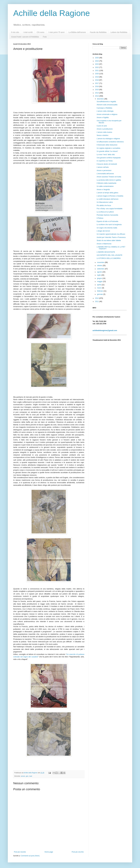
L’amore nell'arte (103, 167)
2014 (97, 93)
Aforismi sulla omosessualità (107, 105)
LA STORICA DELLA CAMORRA (109, 258)
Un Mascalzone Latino (105, 202)
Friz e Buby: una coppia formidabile (110, 209)
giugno (100, 278)
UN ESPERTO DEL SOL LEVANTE (110, 255)
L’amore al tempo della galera (107, 193)
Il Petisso (100, 218)
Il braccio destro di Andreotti (107, 164)
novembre (101, 262)
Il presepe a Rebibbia (104, 108)
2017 (97, 83)
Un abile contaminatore (105, 186)
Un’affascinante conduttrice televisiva (110, 142)
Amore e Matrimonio (104, 244)
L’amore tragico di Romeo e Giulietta (110, 196)
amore (23, 776)
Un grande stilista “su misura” (107, 151)
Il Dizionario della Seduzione (107, 145)
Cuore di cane (102, 126)
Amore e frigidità (103, 118)
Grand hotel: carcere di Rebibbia (25, 37)
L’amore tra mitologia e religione (108, 139)
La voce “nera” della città (106, 155)
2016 (97, 86)
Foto (45, 37)
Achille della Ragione (52, 13)
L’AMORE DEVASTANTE (106, 252)
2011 (97, 301)
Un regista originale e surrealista (108, 148)
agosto (100, 272)
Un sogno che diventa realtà (107, 228)
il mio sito (15, 32)
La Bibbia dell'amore (77, 32)
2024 (97, 61)
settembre (101, 269)
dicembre (101, 99)
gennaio (100, 294)
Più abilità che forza (104, 205)
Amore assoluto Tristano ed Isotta (109, 177)
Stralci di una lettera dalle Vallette (109, 240)
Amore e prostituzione (105, 129)
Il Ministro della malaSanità (106, 183)
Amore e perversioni (104, 170)
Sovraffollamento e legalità (106, 102)
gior (27, 776)
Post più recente (20, 852)
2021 (97, 71)
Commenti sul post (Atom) (30, 856)
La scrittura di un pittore (105, 212)
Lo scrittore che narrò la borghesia (109, 225)
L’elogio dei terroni (103, 231)
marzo (100, 288)
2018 (97, 80)
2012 (97, 298)
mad (31, 776)
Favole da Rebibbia (98, 32)
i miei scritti (28, 32)
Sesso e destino (102, 135)
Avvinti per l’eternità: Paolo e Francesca (111, 237)
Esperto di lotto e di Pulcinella (107, 221)
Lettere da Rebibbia (119, 32)
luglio (99, 275)
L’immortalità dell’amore (105, 174)
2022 (97, 67)
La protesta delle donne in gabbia (109, 180)
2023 (97, 64)
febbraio (100, 291)
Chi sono (41, 32)
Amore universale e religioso (107, 114)
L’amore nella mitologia (105, 111)
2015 (97, 90)
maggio (100, 281)
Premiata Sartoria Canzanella (107, 215)
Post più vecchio (78, 852)
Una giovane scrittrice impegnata (109, 158)
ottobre (100, 266)
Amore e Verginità (103, 190)
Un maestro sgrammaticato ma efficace (111, 234)
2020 (97, 74)
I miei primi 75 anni (56, 32)
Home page (49, 852)
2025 (97, 58)
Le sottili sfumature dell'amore (108, 199)
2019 (97, 77)
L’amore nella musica (104, 132)
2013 (97, 96)
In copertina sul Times (105, 161)
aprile (99, 285)
